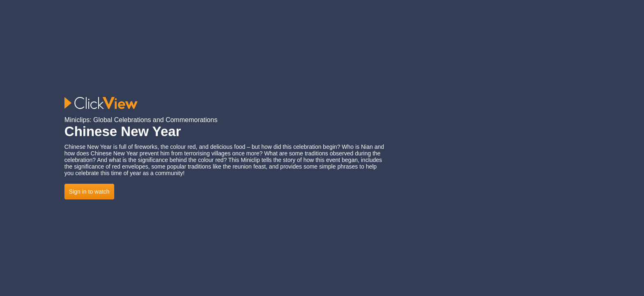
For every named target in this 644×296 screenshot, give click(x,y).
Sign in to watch (89, 192)
